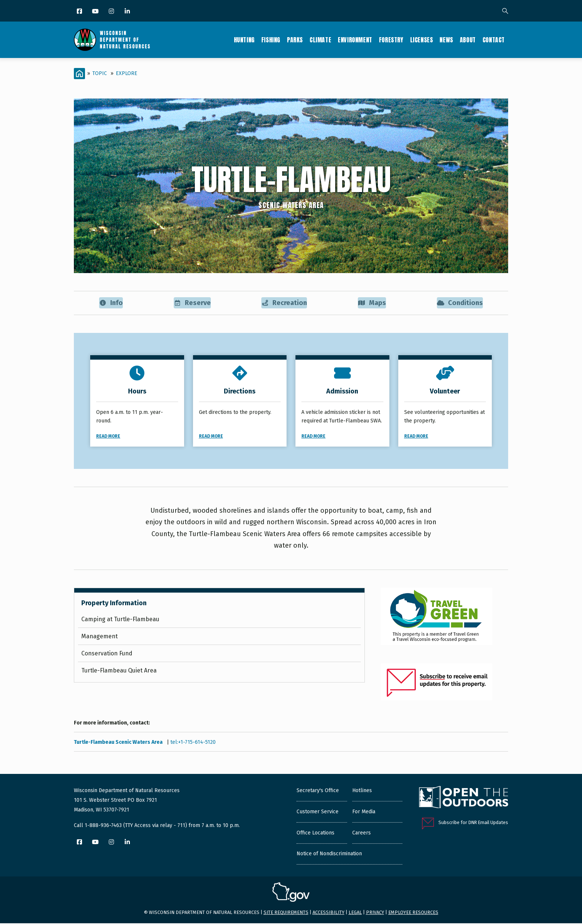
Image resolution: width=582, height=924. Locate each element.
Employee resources (413, 913)
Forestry (391, 40)
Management (99, 637)
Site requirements (286, 913)
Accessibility (328, 913)
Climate (320, 40)
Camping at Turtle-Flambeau (120, 620)
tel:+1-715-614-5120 (193, 743)
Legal (355, 913)
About (468, 40)
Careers (362, 833)
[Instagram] (112, 12)
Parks (295, 40)
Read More (108, 437)
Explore (127, 73)
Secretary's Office (318, 791)
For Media (364, 812)
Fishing (271, 40)
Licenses (422, 40)
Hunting (244, 40)
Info (111, 303)
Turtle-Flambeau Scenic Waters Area (119, 743)
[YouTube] (96, 12)
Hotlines (362, 791)
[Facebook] (80, 12)
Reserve (192, 303)
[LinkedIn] (128, 12)
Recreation (284, 303)
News (446, 40)
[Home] (79, 74)
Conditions (460, 303)
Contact (494, 40)
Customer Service (318, 812)
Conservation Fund (107, 654)
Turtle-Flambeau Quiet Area (119, 671)
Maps (372, 303)
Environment (355, 40)
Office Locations (315, 833)
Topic (100, 73)
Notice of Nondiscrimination (329, 854)
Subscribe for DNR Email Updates (473, 823)
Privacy (375, 913)
